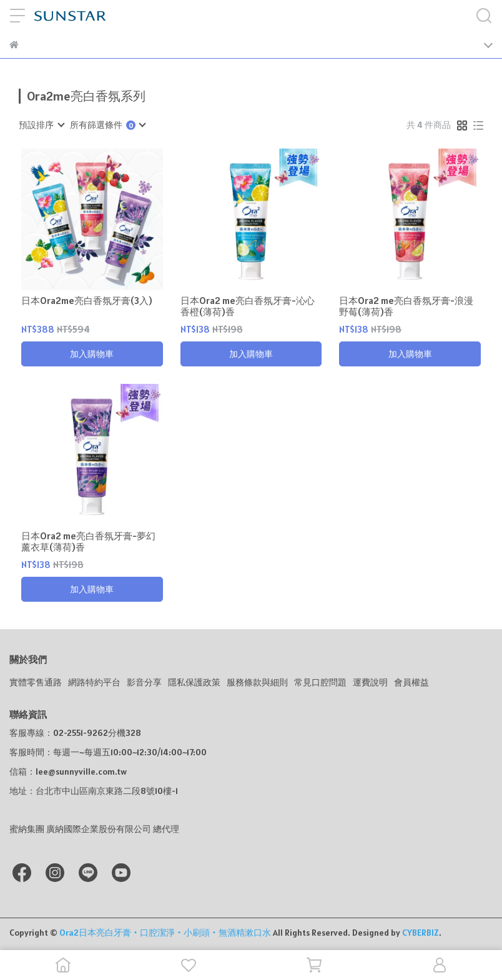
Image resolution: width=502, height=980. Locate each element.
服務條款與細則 (257, 682)
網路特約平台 (94, 682)
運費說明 (370, 682)
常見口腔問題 (320, 682)
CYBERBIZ (421, 933)
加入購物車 (92, 354)
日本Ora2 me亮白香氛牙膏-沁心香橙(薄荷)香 (248, 306)
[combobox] (41, 125)
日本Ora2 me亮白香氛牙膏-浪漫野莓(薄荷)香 (406, 306)
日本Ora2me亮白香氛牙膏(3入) (87, 301)
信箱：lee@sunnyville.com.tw (68, 772)
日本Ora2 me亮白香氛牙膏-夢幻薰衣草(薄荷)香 (88, 542)
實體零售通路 (36, 682)
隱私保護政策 (194, 682)
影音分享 (144, 682)
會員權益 (411, 682)
